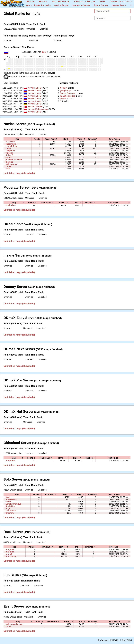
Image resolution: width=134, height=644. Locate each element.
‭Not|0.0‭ (63, 88)
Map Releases (61, 1)
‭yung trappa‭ (66, 91)
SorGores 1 (11, 511)
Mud (8, 497)
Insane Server (119, 5)
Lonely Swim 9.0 (13, 504)
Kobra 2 (9, 155)
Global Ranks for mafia (38, 5)
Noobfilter (10, 506)
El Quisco (10, 142)
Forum (91, 1)
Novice (31, 88)
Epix (44, 52)
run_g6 (9, 554)
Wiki (102, 1)
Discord (79, 1)
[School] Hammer (14, 160)
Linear (38, 88)
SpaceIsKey (11, 499)
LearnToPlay (11, 146)
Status (31, 1)
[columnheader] (18, 139)
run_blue (10, 552)
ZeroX (8, 166)
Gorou (8, 502)
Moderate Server (81, 5)
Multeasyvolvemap (14, 624)
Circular (9, 162)
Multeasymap (42, 109)
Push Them (11, 205)
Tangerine (10, 151)
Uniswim (10, 513)
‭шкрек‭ (63, 99)
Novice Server (61, 5)
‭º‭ (60, 101)
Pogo (8, 508)
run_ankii (10, 550)
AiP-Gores (10, 461)
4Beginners (11, 144)
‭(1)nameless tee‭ (67, 96)
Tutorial (39, 106)
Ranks (43, 1)
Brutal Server (101, 5)
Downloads (117, 1)
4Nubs (9, 157)
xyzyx (8, 626)
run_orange (11, 556)
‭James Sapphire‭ (68, 93)
